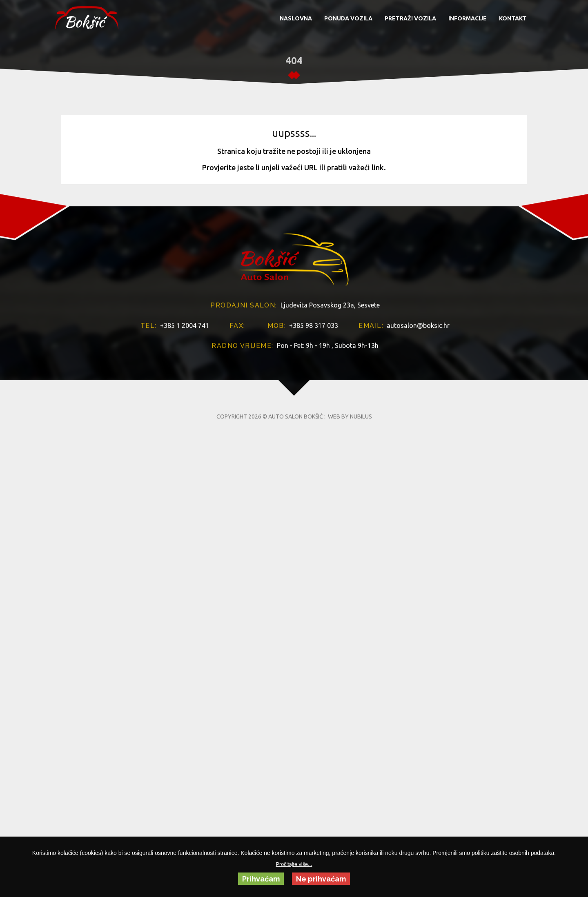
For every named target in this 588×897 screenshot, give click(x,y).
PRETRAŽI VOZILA (410, 18)
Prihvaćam (261, 879)
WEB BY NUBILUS (350, 518)
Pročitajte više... (294, 864)
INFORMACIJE (468, 18)
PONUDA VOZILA (348, 18)
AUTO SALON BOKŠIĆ (296, 518)
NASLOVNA (296, 18)
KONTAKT (513, 18)
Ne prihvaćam (321, 879)
